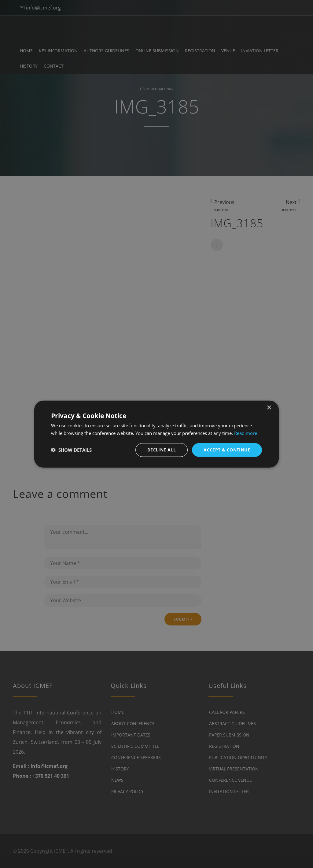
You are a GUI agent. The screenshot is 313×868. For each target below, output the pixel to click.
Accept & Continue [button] (227, 450)
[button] (71, 450)
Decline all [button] (162, 450)
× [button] (269, 408)
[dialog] (156, 434)
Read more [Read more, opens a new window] (246, 433)
